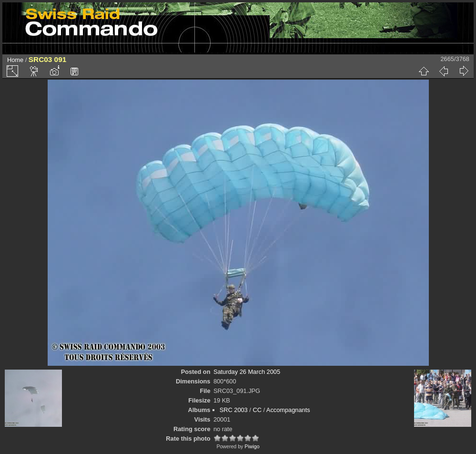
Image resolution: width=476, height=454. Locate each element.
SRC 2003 (234, 410)
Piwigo (252, 446)
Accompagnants (288, 410)
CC (257, 410)
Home (15, 60)
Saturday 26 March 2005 (247, 372)
